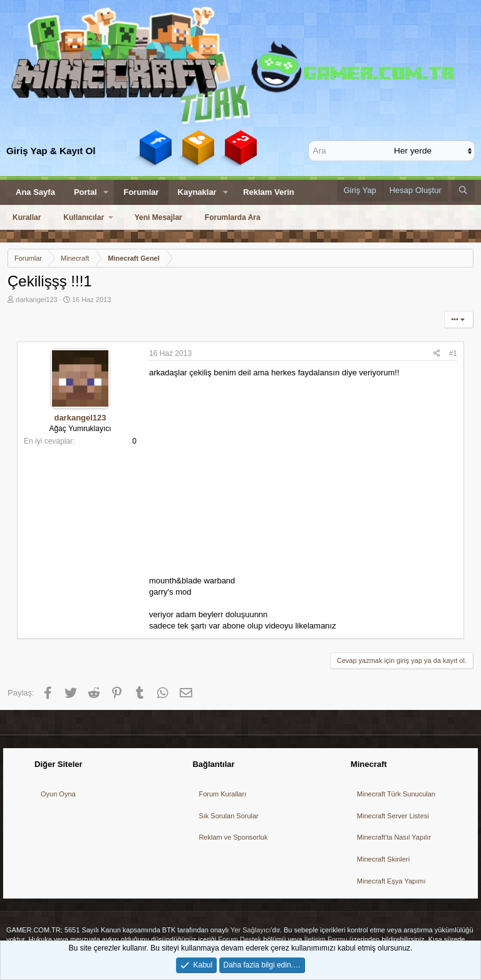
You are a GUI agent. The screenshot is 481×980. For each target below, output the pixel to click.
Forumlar (141, 192)
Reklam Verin (269, 192)
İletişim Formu (326, 939)
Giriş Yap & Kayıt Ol (51, 151)
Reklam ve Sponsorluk (233, 837)
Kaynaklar (197, 192)
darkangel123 (37, 300)
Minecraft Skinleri (383, 859)
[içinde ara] (434, 150)
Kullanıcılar (84, 217)
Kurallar (27, 217)
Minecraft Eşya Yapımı (391, 881)
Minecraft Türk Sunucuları (396, 794)
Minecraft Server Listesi (393, 816)
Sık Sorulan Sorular (228, 816)
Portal (85, 192)
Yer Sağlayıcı (251, 930)
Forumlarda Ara (233, 217)
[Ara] (353, 150)
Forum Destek (240, 939)
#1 (453, 353)
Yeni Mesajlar (158, 217)
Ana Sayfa (35, 192)
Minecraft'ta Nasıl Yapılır (394, 837)
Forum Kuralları (222, 794)
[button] (106, 192)
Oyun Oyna (58, 794)
